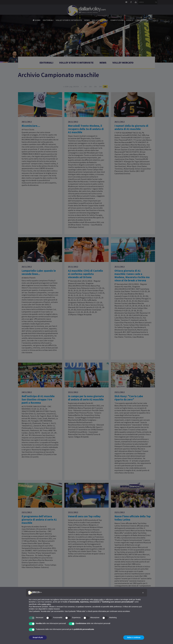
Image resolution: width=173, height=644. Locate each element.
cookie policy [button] (46, 604)
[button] (143, 593)
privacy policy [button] (99, 600)
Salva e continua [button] (134, 637)
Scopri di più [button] (38, 637)
